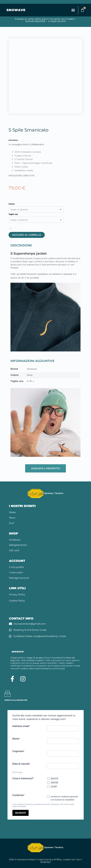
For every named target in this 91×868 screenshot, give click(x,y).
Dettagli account (19, 578)
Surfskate (15, 540)
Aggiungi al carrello (27, 235)
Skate (12, 512)
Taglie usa (13, 214)
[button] (73, 10)
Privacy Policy (17, 594)
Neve (12, 518)
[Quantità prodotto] (12, 229)
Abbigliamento (18, 545)
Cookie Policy (17, 601)
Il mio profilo (16, 567)
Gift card (14, 550)
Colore (12, 204)
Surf (11, 523)
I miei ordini (16, 573)
